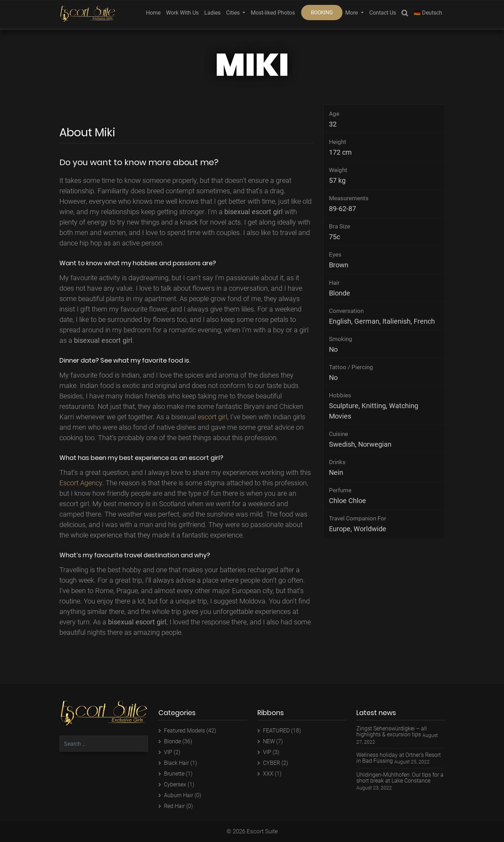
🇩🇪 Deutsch (428, 13)
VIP (168, 752)
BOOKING (322, 13)
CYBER (271, 763)
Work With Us (182, 13)
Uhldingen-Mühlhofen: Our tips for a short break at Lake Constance (400, 778)
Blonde (172, 741)
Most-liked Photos (273, 13)
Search (405, 14)
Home (153, 13)
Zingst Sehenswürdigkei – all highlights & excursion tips (392, 732)
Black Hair (176, 763)
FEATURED (276, 731)
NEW (269, 741)
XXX (268, 774)
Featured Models (184, 731)
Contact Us (383, 13)
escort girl (212, 417)
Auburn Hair (179, 795)
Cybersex (175, 784)
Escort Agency (81, 483)
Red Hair (174, 806)
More (352, 13)
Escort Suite (262, 831)
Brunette (174, 774)
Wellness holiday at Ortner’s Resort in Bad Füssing (399, 758)
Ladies (212, 13)
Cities (234, 13)
